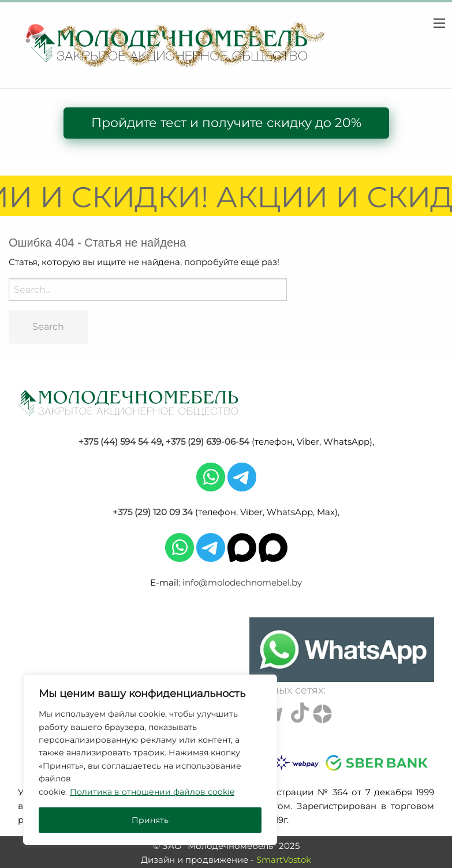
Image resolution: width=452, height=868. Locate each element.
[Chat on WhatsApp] (342, 650)
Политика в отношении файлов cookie (152, 792)
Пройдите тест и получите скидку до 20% (226, 123)
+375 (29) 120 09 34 (153, 512)
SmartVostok (284, 860)
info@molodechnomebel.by (242, 582)
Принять (150, 820)
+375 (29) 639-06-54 (208, 442)
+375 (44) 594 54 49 (120, 442)
